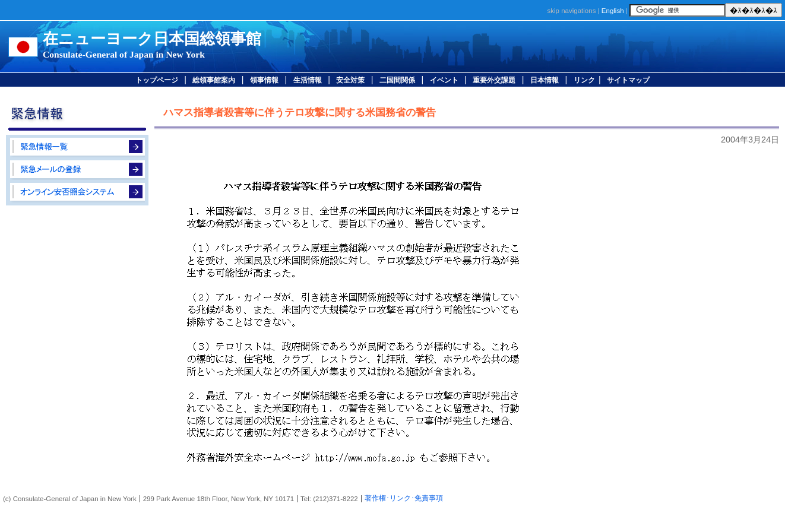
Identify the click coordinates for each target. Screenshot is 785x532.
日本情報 (545, 80)
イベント (444, 80)
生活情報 (308, 80)
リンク (584, 80)
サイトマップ (628, 80)
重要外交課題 (494, 80)
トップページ (157, 80)
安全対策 (350, 80)
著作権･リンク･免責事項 (404, 498)
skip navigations (571, 11)
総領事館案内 (214, 80)
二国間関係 (397, 80)
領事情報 (264, 80)
